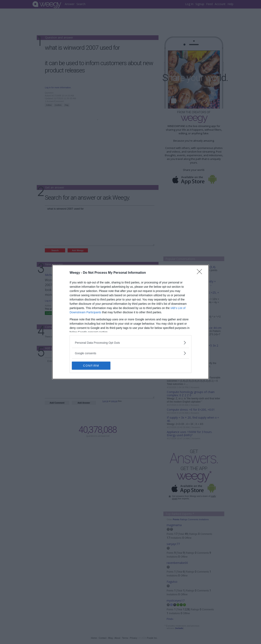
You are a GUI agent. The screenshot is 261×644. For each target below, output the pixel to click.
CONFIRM (91, 365)
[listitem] (130, 343)
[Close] (201, 273)
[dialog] (130, 322)
